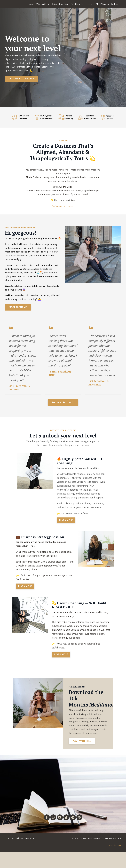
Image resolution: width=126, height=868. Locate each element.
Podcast (115, 4)
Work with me (42, 4)
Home (30, 4)
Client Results (76, 4)
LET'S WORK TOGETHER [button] (21, 80)
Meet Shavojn (102, 4)
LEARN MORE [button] (66, 530)
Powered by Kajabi (114, 862)
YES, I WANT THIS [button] (82, 757)
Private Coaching (60, 4)
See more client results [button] (63, 412)
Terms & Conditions (15, 855)
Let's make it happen (63, 209)
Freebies (89, 4)
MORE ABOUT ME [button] (18, 316)
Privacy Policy (30, 855)
